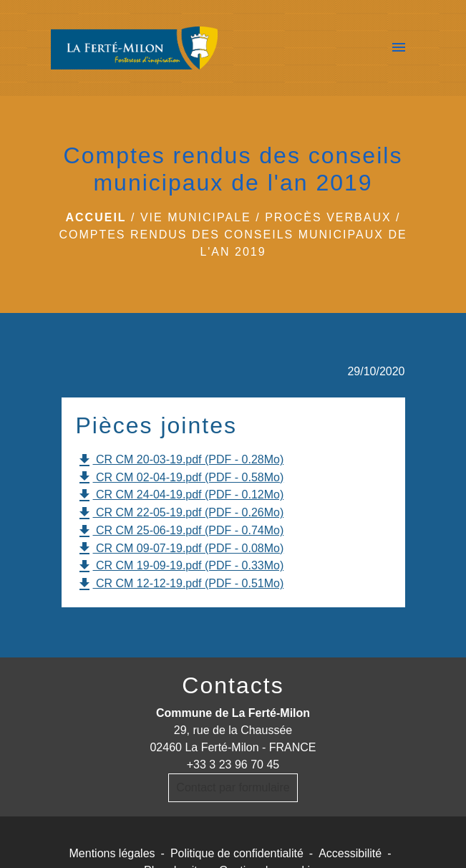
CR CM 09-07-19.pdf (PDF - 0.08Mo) (180, 549)
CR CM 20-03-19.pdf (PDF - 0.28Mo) (180, 460)
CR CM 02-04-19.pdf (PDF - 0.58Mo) (180, 478)
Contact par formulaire (233, 787)
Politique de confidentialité (237, 853)
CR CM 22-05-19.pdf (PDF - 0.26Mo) (180, 513)
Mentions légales (112, 853)
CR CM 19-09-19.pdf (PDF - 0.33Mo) (180, 566)
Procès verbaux (328, 217)
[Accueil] (135, 48)
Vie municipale (196, 217)
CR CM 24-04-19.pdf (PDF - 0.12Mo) (180, 496)
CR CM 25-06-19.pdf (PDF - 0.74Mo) (180, 531)
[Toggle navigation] (399, 48)
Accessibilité (350, 853)
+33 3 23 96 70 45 (233, 765)
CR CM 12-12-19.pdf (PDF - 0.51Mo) (180, 584)
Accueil (96, 217)
